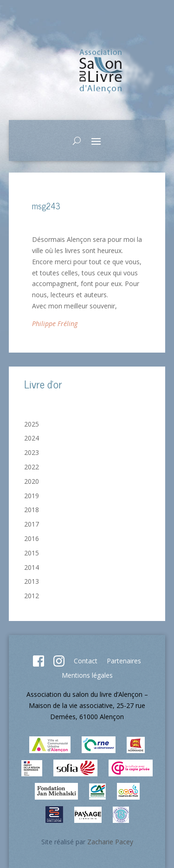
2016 (32, 538)
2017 (32, 524)
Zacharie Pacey (110, 842)
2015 (32, 553)
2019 (32, 496)
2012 (32, 596)
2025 (32, 424)
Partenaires (124, 661)
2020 (32, 481)
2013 (32, 581)
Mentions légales (87, 675)
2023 (32, 452)
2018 (32, 510)
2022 (32, 467)
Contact (86, 661)
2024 (32, 438)
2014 (32, 567)
